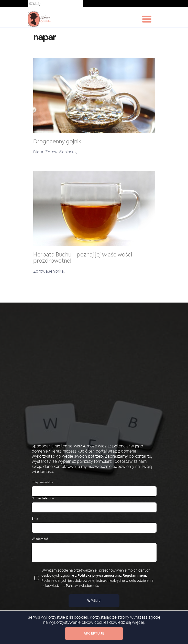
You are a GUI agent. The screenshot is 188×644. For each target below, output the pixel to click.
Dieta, (39, 152)
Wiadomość (40, 539)
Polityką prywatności (96, 575)
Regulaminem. (135, 575)
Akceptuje (94, 634)
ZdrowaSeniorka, (61, 152)
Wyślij (94, 601)
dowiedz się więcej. (127, 622)
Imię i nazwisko (42, 482)
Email (36, 519)
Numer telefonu (43, 498)
